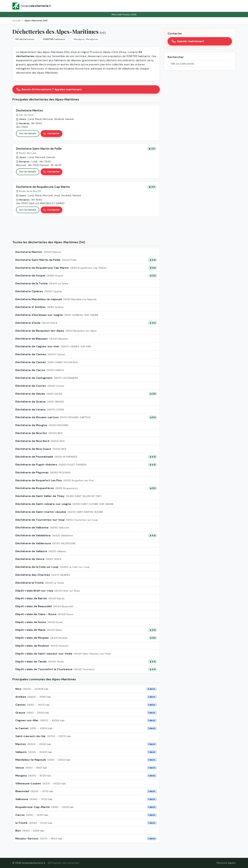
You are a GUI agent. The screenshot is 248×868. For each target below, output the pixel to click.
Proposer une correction (64, 863)
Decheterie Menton (30, 110)
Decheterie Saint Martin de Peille (39, 149)
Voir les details (28, 133)
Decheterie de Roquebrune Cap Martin (43, 187)
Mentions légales (226, 863)
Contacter (51, 133)
